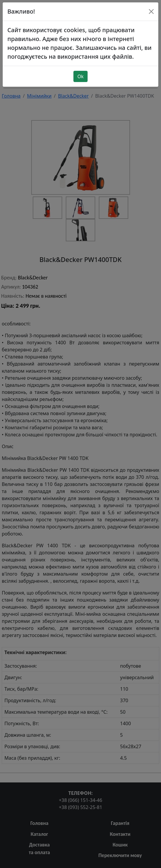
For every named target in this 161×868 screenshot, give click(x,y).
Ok (80, 69)
